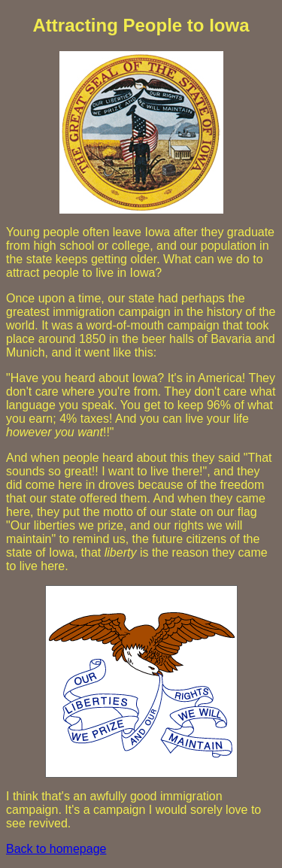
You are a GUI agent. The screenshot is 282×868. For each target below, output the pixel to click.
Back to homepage (56, 849)
